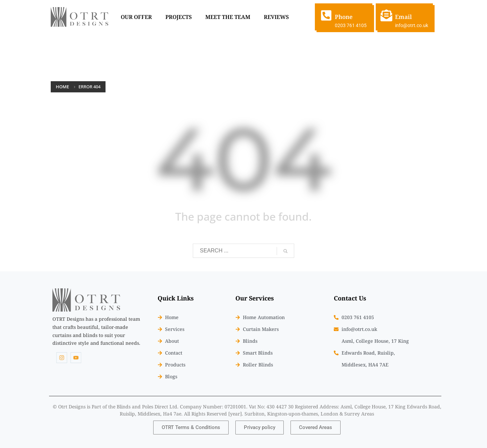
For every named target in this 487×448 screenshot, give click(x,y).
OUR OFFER (136, 17)
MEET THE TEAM (228, 17)
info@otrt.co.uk (412, 25)
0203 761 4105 (351, 25)
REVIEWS (276, 17)
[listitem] (97, 331)
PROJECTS (179, 17)
